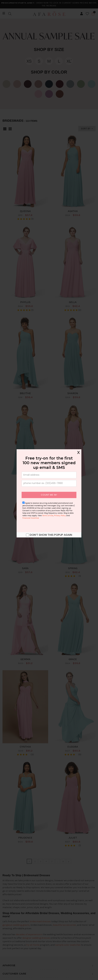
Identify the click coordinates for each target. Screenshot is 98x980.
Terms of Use (48, 516)
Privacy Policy (60, 516)
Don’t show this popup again (51, 535)
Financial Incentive (31, 518)
